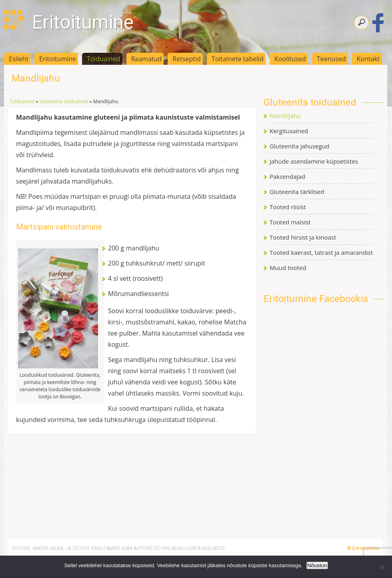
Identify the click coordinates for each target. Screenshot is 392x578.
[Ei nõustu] (382, 567)
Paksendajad (287, 176)
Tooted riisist (288, 207)
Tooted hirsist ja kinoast (303, 237)
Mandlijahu (285, 116)
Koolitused (290, 59)
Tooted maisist (290, 222)
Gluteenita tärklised (297, 192)
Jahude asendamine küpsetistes (314, 161)
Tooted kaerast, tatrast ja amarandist (321, 252)
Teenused (331, 59)
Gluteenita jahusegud (299, 146)
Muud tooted (288, 268)
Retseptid (187, 59)
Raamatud (147, 59)
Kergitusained (289, 131)
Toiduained (104, 59)
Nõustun (317, 565)
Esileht (19, 59)
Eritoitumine (83, 22)
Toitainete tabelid (238, 59)
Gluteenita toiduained (64, 101)
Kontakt (368, 59)
